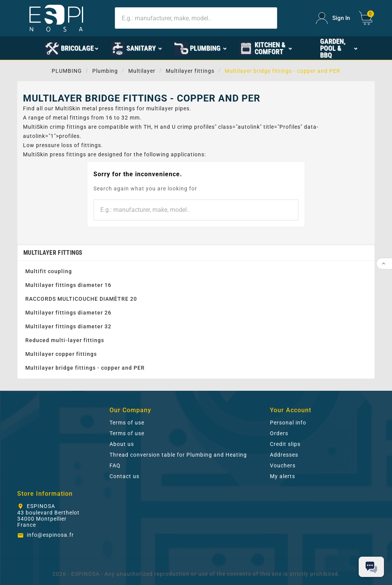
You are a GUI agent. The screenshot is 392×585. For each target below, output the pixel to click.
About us (122, 444)
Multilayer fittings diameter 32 (68, 326)
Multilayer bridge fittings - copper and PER (85, 368)
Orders (279, 433)
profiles (204, 127)
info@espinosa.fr (50, 535)
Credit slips (285, 444)
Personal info (288, 423)
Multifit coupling (49, 271)
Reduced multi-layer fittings (65, 340)
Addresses (284, 455)
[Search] (196, 18)
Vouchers (283, 465)
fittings (125, 108)
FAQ (115, 465)
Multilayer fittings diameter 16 (68, 285)
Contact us (124, 476)
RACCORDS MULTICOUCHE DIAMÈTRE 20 (81, 299)
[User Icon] (333, 18)
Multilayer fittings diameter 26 (68, 313)
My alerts (283, 476)
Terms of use (127, 423)
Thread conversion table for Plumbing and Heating (178, 455)
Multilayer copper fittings (61, 354)
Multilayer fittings (53, 253)
